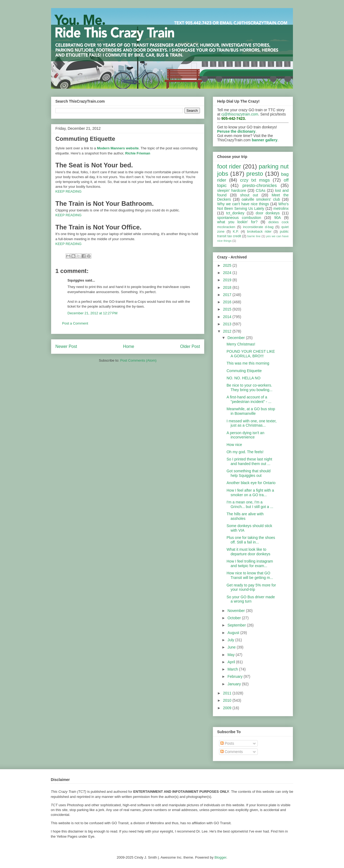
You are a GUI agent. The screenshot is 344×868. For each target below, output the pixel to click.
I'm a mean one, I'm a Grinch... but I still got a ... (250, 504)
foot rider (229, 166)
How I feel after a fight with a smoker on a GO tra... (250, 493)
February (235, 676)
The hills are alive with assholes (245, 516)
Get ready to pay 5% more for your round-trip (251, 587)
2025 (228, 265)
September (237, 625)
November (236, 611)
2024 (228, 273)
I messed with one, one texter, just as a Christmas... (252, 423)
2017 (228, 295)
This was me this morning (248, 363)
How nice (234, 445)
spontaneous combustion (239, 218)
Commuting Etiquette (244, 371)
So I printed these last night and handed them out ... (249, 461)
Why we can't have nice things (243, 204)
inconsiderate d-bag (258, 227)
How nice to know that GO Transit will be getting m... (250, 575)
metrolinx (281, 208)
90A (277, 218)
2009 (228, 708)
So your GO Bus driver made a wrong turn (251, 599)
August (234, 633)
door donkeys (268, 213)
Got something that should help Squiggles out (248, 473)
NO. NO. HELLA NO (243, 378)
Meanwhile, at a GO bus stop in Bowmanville (251, 411)
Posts (227, 743)
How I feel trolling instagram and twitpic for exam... (250, 563)
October (235, 618)
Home (129, 346)
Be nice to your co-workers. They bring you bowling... (250, 388)
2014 (228, 317)
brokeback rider (259, 232)
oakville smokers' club (261, 199)
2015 (228, 309)
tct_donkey (235, 213)
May (231, 655)
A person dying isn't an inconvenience (245, 435)
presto (255, 174)
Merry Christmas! (241, 344)
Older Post (190, 346)
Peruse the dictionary (236, 131)
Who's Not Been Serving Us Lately (253, 206)
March (233, 669)
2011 (228, 693)
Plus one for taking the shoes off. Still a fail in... (251, 540)
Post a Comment (75, 323)
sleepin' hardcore (232, 190)
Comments (232, 752)
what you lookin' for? (237, 222)
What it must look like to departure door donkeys (248, 552)
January (235, 684)
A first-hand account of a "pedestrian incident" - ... (249, 399)
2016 (228, 302)
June (232, 647)
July (231, 640)
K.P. (236, 232)
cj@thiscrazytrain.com (240, 114)
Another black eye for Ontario (251, 483)
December (236, 338)
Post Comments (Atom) (138, 360)
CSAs (261, 190)
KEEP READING (68, 191)
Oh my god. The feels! (245, 452)
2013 (228, 324)
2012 (228, 331)
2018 (228, 287)
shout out (249, 195)
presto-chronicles (260, 186)
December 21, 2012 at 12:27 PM (92, 313)
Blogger (220, 857)
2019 (228, 280)
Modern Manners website (118, 148)
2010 (228, 700)
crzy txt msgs (255, 180)
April (232, 662)
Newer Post (66, 346)
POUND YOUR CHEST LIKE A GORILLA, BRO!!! (251, 354)
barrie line (254, 236)
